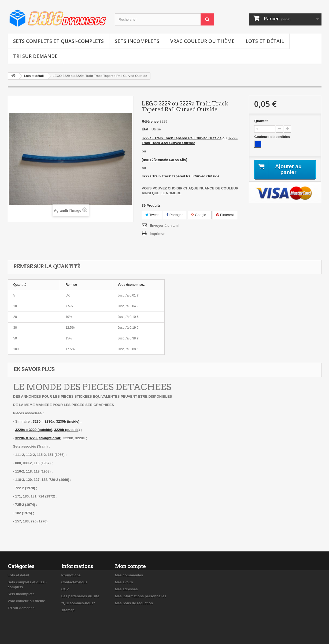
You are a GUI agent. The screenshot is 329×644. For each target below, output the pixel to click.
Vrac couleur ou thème (202, 41)
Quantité (261, 121)
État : (146, 129)
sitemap (68, 610)
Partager (175, 215)
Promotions (71, 575)
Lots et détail (265, 41)
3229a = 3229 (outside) (34, 430)
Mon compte (130, 566)
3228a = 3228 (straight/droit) (38, 438)
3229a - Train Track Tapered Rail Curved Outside (182, 138)
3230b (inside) (68, 421)
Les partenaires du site (80, 596)
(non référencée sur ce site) (165, 160)
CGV (65, 589)
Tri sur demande (35, 56)
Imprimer (157, 234)
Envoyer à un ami (164, 226)
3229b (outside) (67, 430)
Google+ (199, 215)
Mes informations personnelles (141, 596)
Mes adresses (126, 589)
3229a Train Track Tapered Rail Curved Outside (181, 176)
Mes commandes (129, 575)
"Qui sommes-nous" (78, 603)
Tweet (152, 215)
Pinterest (225, 215)
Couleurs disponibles (272, 137)
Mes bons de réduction (134, 603)
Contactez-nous (75, 582)
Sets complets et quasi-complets (58, 41)
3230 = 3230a (43, 421)
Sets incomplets (137, 41)
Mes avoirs (124, 582)
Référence (150, 121)
